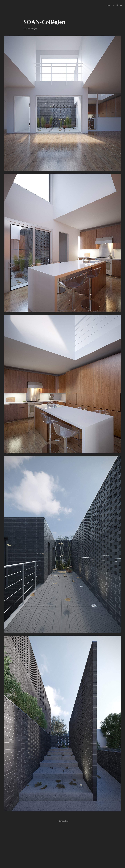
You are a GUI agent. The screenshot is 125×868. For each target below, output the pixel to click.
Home (108, 5)
